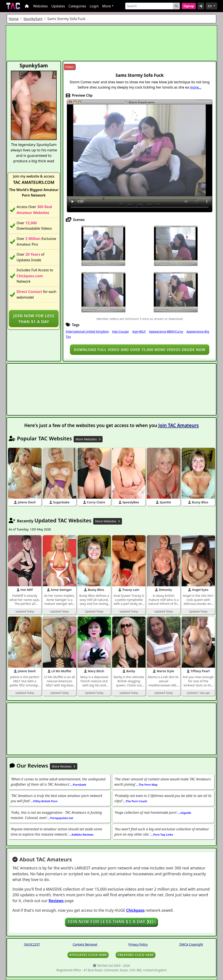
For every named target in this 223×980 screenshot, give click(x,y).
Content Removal (85, 944)
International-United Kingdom (87, 331)
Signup (189, 6)
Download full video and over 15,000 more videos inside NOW (140, 350)
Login (94, 6)
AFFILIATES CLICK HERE (88, 955)
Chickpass (135, 910)
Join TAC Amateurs (179, 425)
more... (196, 87)
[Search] (149, 6)
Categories (77, 6)
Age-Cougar (120, 331)
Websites (41, 6)
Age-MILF (139, 331)
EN (210, 6)
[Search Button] (176, 6)
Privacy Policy (138, 944)
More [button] (106, 6)
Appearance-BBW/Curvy (166, 331)
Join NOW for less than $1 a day (34, 318)
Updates (58, 6)
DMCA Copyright (191, 944)
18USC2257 (32, 944)
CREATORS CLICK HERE (135, 955)
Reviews (56, 901)
